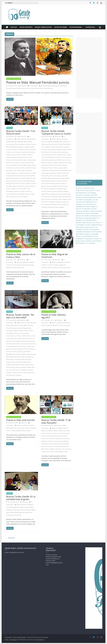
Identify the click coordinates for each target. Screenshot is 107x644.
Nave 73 (64, 183)
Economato (16, 510)
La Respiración (23, 173)
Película (33, 181)
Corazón (19, 155)
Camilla (32, 147)
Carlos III (9, 150)
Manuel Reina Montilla (13, 512)
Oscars (14, 362)
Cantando (66, 147)
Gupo (68, 439)
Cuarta (33, 336)
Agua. (25, 142)
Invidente (44, 170)
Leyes (23, 428)
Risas (11, 186)
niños (57, 446)
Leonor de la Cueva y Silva (14, 265)
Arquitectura (45, 144)
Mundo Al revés (31, 178)
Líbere (29, 510)
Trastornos (28, 191)
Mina (24, 357)
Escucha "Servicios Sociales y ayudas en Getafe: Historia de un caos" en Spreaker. (89, 211)
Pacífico (19, 362)
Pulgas (60, 197)
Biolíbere (16, 507)
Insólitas (29, 346)
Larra (19, 428)
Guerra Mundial (11, 346)
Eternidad (9, 344)
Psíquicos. (29, 183)
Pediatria (52, 189)
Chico (50, 152)
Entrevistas (90, 27)
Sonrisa (8, 189)
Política (68, 194)
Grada (34, 165)
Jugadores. (15, 173)
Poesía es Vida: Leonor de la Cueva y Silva (21, 256)
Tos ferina (14, 373)
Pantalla (24, 362)
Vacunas (48, 204)
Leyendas (57, 444)
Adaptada (56, 142)
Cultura (68, 433)
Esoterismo (23, 510)
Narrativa (58, 183)
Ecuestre (25, 157)
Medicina (50, 178)
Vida (52, 88)
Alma (61, 142)
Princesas (18, 367)
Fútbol (25, 165)
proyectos (24, 367)
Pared (29, 362)
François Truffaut (11, 165)
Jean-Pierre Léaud (30, 168)
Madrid (28, 352)
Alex (13, 144)
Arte (51, 144)
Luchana (20, 352)
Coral (54, 433)
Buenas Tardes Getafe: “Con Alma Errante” (21, 132)
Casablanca (21, 150)
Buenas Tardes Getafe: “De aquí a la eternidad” (20, 316)
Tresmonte (46, 88)
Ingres (60, 168)
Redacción (24, 86)
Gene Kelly (44, 165)
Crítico (8, 157)
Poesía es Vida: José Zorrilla (20, 420)
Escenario (22, 163)
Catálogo (58, 150)
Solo (63, 449)
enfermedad (16, 160)
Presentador (54, 197)
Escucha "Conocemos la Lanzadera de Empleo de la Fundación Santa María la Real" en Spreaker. (89, 232)
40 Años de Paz (31, 139)
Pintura (48, 194)
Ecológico (9, 510)
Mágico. (34, 510)
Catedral (64, 150)
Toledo (13, 431)
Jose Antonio (57, 441)
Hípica (59, 165)
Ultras (15, 194)
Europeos (55, 163)
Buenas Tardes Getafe (43, 27)
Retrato (65, 197)
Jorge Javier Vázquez (47, 441)
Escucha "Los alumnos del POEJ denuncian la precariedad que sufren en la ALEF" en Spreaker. (89, 197)
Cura (43, 157)
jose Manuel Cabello (55, 173)
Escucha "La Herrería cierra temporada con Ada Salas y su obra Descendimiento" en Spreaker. (88, 190)
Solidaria (33, 186)
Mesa (13, 178)
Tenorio (8, 431)
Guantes (63, 439)
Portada (10, 128)
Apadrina (21, 144)
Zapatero (28, 431)
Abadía (8, 142)
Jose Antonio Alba (19, 170)
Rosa (15, 186)
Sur (17, 189)
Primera (17, 183)
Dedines (44, 436)
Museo (47, 183)
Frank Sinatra (16, 344)
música (47, 446)
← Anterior (10, 538)
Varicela (53, 204)
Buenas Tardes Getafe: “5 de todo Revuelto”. (56, 421)
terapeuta (16, 191)
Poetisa (63, 194)
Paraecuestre (45, 189)
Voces (66, 452)
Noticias (14, 27)
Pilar (43, 449)
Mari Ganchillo (31, 176)
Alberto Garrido (28, 325)
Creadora (30, 155)
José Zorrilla (10, 428)
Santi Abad (54, 199)
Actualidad (20, 142)
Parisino (20, 181)
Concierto (49, 433)
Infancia (55, 168)
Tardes (43, 452)
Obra (48, 186)
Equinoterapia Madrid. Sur (57, 160)
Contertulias (31, 152)
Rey (35, 428)
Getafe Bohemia (76, 27)
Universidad (21, 194)
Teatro (52, 452)
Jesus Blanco (10, 170)
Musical (52, 183)
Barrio (8, 147)
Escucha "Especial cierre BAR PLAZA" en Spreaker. (87, 202)
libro (29, 173)
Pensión (54, 191)
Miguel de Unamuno (16, 357)
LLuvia (62, 176)
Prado (43, 197)
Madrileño (9, 354)
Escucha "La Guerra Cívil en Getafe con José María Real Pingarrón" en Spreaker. (89, 241)
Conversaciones (11, 155)
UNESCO (61, 452)
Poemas (54, 194)
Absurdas (33, 323)
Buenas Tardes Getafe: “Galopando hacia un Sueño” (56, 132)
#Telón (19, 139)
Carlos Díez (66, 431)
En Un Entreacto (66, 157)
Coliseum (17, 152)
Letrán (52, 176)
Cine (13, 152)
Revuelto (58, 449)
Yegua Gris (15, 197)
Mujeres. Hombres (20, 178)
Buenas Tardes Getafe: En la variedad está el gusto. (21, 498)
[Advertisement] (89, 68)
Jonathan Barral (64, 170)
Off (61, 446)
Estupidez (49, 163)
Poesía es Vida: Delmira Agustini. (53, 316)
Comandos (24, 152)
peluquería (65, 446)
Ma (25, 352)
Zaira (20, 197)
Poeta (34, 88)
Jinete (57, 170)
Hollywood (44, 168)
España (43, 163)
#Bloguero (55, 428)
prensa (48, 197)
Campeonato (59, 147)
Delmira (65, 323)
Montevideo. (55, 325)
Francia (32, 163)
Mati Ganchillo (24, 512)
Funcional (19, 165)
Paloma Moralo (63, 186)
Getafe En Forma (61, 27)
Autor (61, 144)
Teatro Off (12, 370)
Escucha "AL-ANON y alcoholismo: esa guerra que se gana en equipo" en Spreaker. (89, 218)
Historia (64, 165)
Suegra (65, 199)
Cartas (43, 433)
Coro (58, 433)
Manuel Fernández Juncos (19, 88)
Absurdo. (14, 142)
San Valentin (20, 186)
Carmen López (51, 150)
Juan (15, 428)
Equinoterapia (24, 341)
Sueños (13, 189)
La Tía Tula (50, 265)
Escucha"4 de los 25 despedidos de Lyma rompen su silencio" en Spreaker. (87, 207)
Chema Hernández (30, 150)
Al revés (21, 325)
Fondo (27, 163)
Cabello (55, 431)
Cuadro (69, 155)
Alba (43, 431)
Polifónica (52, 449)
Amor (16, 144)
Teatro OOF (22, 189)
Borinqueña (56, 86)
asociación (28, 144)
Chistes (8, 152)
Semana (27, 186)
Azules (33, 144)
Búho (50, 431)
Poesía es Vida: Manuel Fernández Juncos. (38, 82)
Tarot (48, 452)
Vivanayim (44, 207)
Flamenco (52, 439)
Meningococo (57, 178)
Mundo (23, 359)
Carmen (14, 150)
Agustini (60, 323)
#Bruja (61, 428)
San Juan (47, 199)
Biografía (49, 86)
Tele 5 (28, 189)
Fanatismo (62, 163)
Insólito (22, 168)
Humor (18, 168)
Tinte (56, 452)
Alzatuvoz (66, 142)
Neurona (9, 181)
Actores (44, 142)
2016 (28, 323)
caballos (26, 147)
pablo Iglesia (54, 186)
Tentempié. (9, 191)
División (20, 157)
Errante (16, 163)
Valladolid (19, 431)
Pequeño (60, 191)
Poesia (29, 88)
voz (10, 197)
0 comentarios (33, 86)
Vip (7, 197)
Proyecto (23, 183)
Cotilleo (24, 155)
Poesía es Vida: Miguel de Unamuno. (55, 256)
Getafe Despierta (26, 27)
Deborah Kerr (14, 338)
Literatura (57, 176)
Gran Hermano (11, 168)
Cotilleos (62, 433)
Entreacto (59, 436)
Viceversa (28, 194)
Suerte (67, 449)
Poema (56, 268)
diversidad (14, 157)
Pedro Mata (26, 181)
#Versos (43, 86)
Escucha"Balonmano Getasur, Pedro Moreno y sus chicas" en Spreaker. (88, 223)
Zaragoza (25, 197)
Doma (53, 157)
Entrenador (24, 160)
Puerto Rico (39, 88)
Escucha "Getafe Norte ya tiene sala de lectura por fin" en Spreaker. (89, 227)
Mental (8, 178)
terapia (22, 191)
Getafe (29, 165)
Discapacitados (51, 436)
